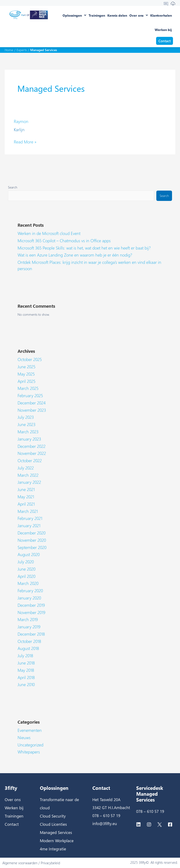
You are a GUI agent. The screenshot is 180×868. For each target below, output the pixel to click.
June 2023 (26, 424)
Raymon (21, 121)
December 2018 (31, 634)
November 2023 (32, 410)
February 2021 (30, 518)
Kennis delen (117, 15)
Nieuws (24, 737)
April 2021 (26, 504)
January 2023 (29, 439)
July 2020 (26, 562)
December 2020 (32, 533)
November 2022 (32, 453)
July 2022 (26, 468)
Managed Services (56, 832)
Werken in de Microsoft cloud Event (49, 233)
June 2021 (26, 489)
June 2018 (26, 663)
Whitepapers (29, 752)
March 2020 (28, 583)
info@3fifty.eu (105, 823)
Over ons (139, 15)
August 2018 (28, 648)
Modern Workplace (57, 841)
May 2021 (26, 497)
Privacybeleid (50, 863)
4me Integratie (53, 849)
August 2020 (29, 554)
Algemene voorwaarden (20, 863)
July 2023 (26, 417)
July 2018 (25, 656)
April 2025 (26, 381)
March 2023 (28, 432)
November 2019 (31, 612)
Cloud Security (53, 816)
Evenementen (30, 730)
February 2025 (30, 396)
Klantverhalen (161, 15)
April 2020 (26, 576)
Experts (22, 50)
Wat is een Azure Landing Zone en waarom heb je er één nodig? (75, 255)
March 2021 (28, 511)
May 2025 (26, 374)
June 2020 (26, 569)
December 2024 (32, 403)
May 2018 (26, 670)
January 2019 (29, 627)
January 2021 (29, 526)
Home (9, 50)
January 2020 (29, 598)
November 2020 (32, 540)
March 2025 (28, 388)
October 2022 (30, 461)
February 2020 (30, 591)
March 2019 (28, 619)
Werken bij (163, 30)
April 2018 (26, 677)
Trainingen (97, 15)
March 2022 (28, 475)
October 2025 (30, 359)
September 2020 (32, 547)
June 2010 (26, 684)
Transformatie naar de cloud (59, 804)
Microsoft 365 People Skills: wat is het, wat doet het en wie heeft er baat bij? (84, 248)
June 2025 (26, 367)
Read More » (25, 142)
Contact (12, 824)
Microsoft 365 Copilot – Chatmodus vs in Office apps (64, 241)
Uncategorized (30, 745)
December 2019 (31, 605)
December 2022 (32, 446)
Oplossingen (74, 15)
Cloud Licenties (53, 824)
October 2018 (29, 641)
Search (13, 187)
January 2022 (29, 482)
